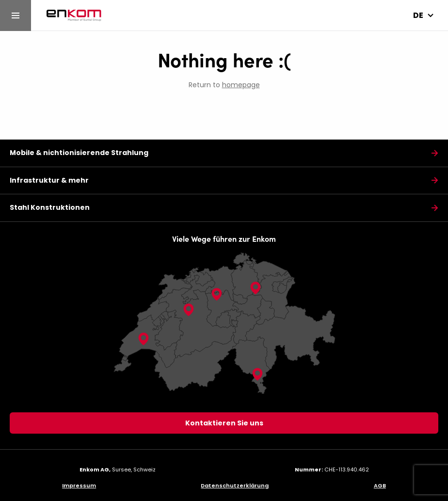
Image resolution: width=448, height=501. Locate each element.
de (418, 15)
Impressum (79, 485)
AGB (380, 485)
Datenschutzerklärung (235, 485)
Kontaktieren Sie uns (224, 423)
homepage (241, 85)
